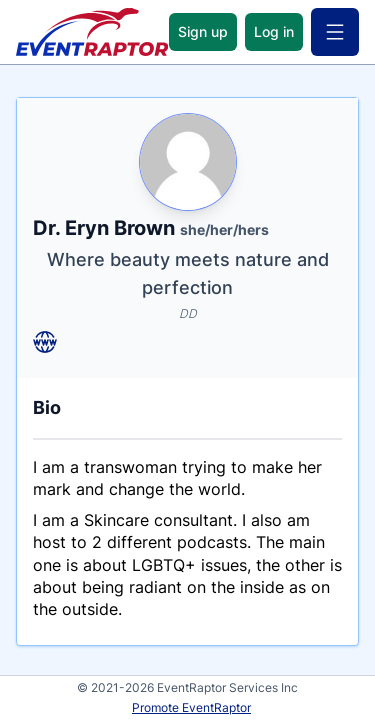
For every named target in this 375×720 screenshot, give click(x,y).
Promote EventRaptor (191, 707)
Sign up (203, 31)
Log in (274, 31)
